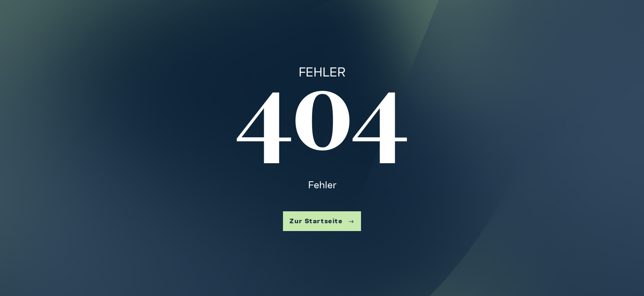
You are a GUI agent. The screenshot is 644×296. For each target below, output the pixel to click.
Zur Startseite (322, 221)
